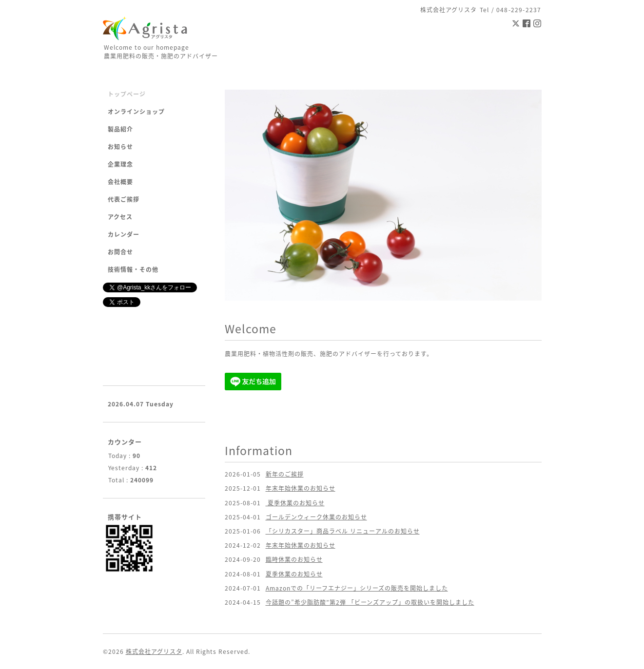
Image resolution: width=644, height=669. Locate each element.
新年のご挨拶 (285, 474)
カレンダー (124, 234)
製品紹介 (120, 129)
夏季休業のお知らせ (295, 503)
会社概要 (120, 182)
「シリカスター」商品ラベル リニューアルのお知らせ (343, 531)
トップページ (127, 94)
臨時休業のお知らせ (294, 559)
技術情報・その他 (133, 269)
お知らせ (120, 147)
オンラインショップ (136, 112)
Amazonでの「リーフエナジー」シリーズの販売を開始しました (357, 588)
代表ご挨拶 (124, 199)
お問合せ (120, 252)
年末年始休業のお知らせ (301, 488)
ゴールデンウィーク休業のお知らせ (316, 517)
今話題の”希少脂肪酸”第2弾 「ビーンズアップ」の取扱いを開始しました (370, 602)
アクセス (120, 217)
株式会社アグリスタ (154, 651)
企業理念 (120, 164)
